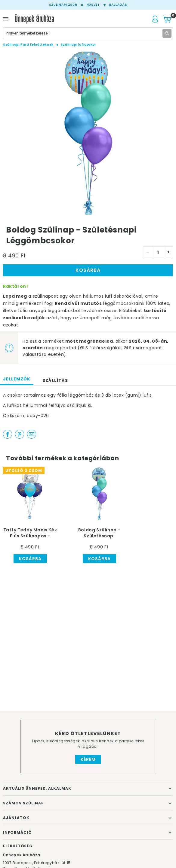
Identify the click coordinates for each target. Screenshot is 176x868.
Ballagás (118, 5)
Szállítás (55, 380)
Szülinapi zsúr (63, 5)
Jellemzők (17, 379)
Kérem (88, 759)
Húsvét (93, 5)
